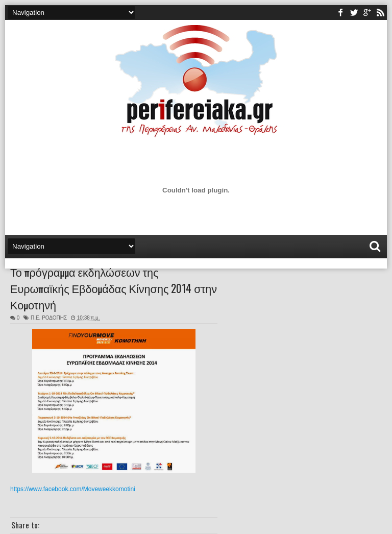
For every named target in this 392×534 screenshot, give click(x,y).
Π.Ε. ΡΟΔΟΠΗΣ (49, 318)
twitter (354, 13)
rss (380, 13)
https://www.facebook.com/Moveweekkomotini (73, 489)
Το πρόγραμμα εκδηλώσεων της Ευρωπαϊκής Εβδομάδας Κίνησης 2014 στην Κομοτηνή (114, 288)
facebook (340, 13)
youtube (367, 13)
